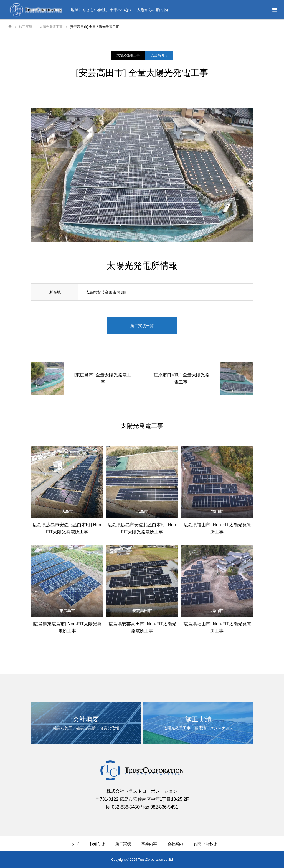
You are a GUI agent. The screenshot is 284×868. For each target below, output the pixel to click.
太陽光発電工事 (128, 55)
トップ (73, 844)
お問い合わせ (205, 844)
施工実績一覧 (142, 326)
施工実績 (123, 844)
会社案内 (175, 844)
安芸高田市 (159, 55)
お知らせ (97, 844)
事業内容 (149, 844)
